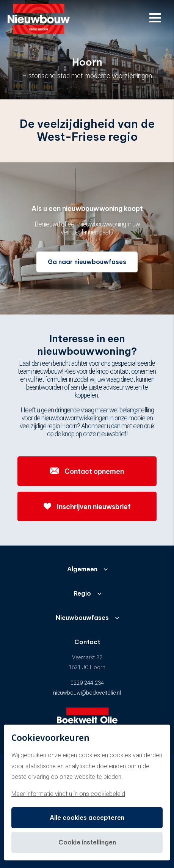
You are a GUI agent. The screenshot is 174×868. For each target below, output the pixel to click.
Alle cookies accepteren (87, 818)
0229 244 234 (87, 683)
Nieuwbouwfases (82, 618)
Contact (87, 642)
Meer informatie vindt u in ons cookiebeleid (68, 794)
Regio (82, 593)
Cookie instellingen (87, 842)
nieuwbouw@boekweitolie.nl (87, 693)
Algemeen (82, 569)
